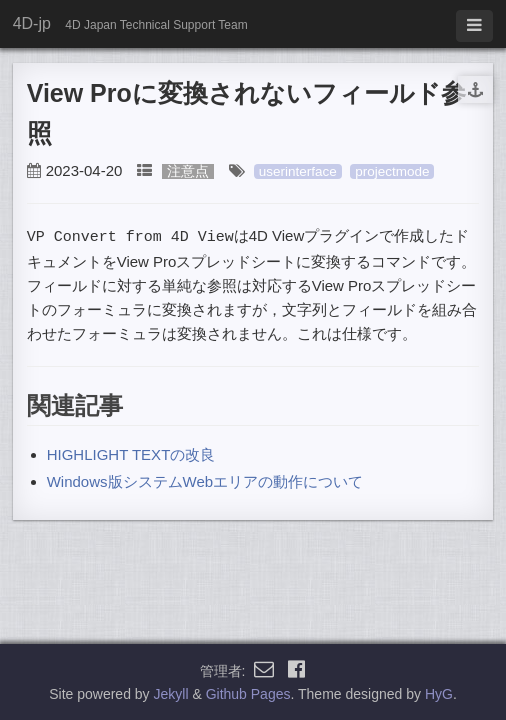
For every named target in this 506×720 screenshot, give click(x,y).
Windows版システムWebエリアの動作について (205, 480)
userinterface (298, 171)
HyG (439, 694)
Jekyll (171, 694)
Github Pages (248, 694)
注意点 (188, 171)
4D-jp (32, 23)
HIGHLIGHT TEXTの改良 (131, 453)
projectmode (392, 171)
